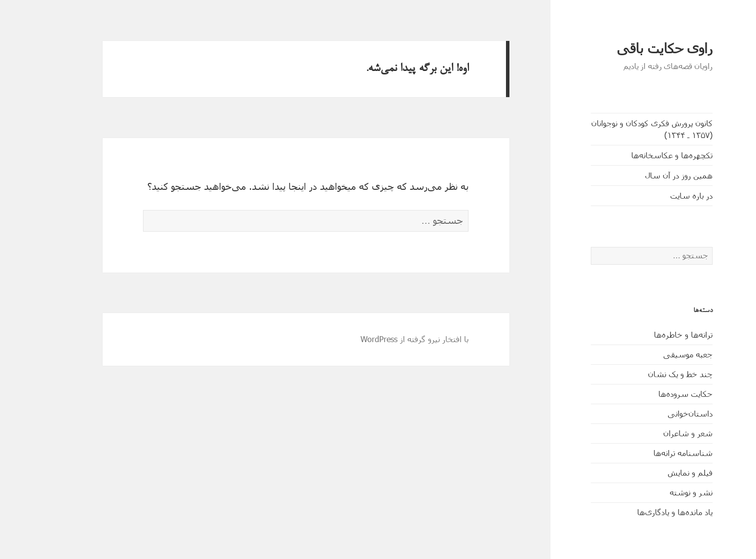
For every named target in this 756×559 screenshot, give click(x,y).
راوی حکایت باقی (635, 49)
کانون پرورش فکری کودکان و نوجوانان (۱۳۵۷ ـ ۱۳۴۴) (622, 129)
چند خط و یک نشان (651, 374)
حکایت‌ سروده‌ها (656, 394)
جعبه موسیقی (658, 354)
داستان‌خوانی (661, 413)
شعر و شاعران (658, 433)
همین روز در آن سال (649, 175)
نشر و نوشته (662, 492)
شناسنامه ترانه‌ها (653, 453)
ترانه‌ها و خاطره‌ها (654, 334)
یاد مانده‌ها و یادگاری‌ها (645, 512)
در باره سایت (662, 195)
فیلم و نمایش (661, 472)
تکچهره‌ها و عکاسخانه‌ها (642, 155)
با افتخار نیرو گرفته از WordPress (385, 339)
